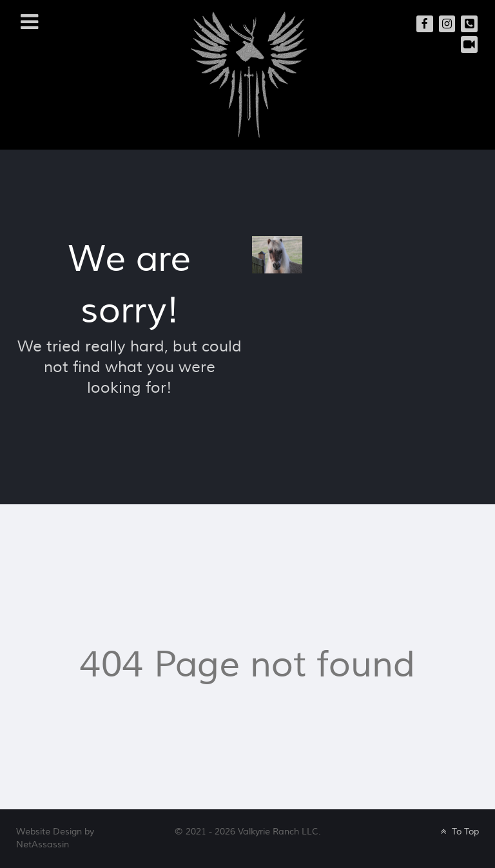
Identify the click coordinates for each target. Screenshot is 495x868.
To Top (459, 832)
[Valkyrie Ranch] (249, 74)
